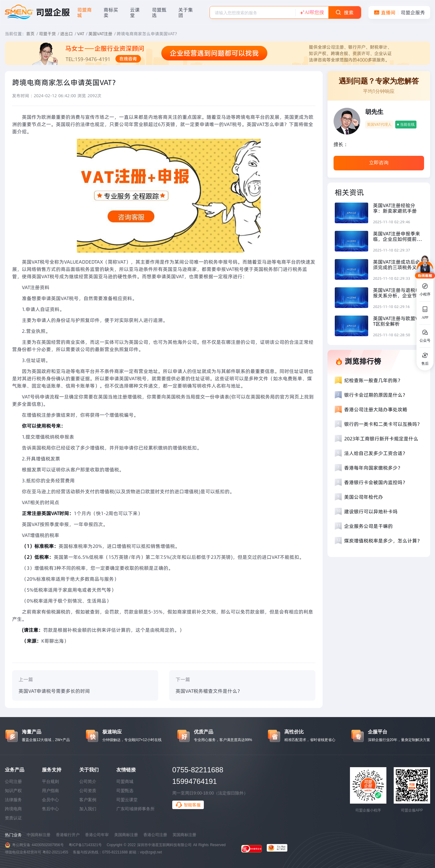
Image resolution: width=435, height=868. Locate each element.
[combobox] (253, 12)
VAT (81, 34)
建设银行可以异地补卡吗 (371, 511)
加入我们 (88, 809)
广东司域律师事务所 (135, 809)
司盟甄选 (125, 791)
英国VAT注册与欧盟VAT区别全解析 (397, 321)
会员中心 (50, 800)
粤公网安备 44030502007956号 (38, 845)
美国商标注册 (126, 835)
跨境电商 (13, 809)
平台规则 (50, 781)
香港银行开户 (68, 835)
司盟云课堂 (127, 800)
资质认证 (13, 818)
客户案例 (88, 800)
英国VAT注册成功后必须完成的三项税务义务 (397, 265)
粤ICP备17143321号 (85, 845)
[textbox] (253, 13)
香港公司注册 (155, 835)
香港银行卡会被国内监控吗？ (376, 482)
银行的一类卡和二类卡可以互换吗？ (383, 424)
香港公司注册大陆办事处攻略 (376, 409)
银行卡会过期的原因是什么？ (376, 395)
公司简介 (88, 781)
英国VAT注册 (100, 34)
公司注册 (13, 781)
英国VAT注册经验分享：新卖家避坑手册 (395, 208)
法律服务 (13, 800)
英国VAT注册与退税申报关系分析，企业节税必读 (397, 293)
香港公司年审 (97, 835)
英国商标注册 (184, 835)
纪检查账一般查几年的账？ (373, 380)
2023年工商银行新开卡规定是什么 (381, 439)
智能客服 (188, 805)
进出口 (67, 34)
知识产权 (13, 791)
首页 (30, 34)
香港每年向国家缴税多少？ (373, 468)
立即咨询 (379, 163)
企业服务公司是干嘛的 (368, 526)
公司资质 (88, 791)
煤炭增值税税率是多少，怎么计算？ (383, 541)
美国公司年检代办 (364, 497)
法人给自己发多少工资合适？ (376, 453)
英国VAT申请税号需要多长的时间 (54, 691)
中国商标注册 (39, 835)
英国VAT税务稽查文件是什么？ (209, 691)
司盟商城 (125, 781)
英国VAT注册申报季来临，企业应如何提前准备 (397, 236)
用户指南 (50, 791)
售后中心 (50, 809)
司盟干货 (47, 34)
